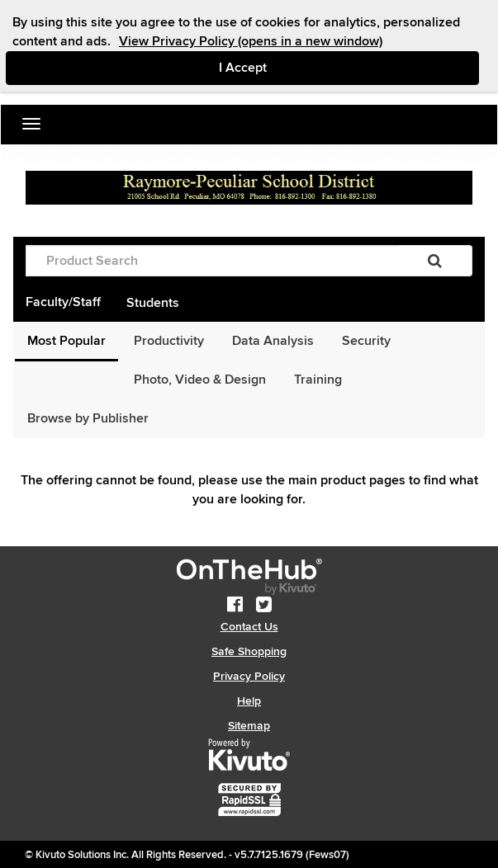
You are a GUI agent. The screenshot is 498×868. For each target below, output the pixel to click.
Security (366, 341)
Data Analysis (273, 341)
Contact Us (249, 627)
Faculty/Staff (63, 302)
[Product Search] (212, 261)
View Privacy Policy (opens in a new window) (251, 41)
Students (153, 303)
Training (318, 380)
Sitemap (249, 726)
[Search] (435, 261)
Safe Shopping (249, 651)
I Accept (313, 67)
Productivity (169, 341)
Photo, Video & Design (200, 380)
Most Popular (66, 341)
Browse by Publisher (88, 418)
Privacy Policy (249, 676)
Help (249, 701)
